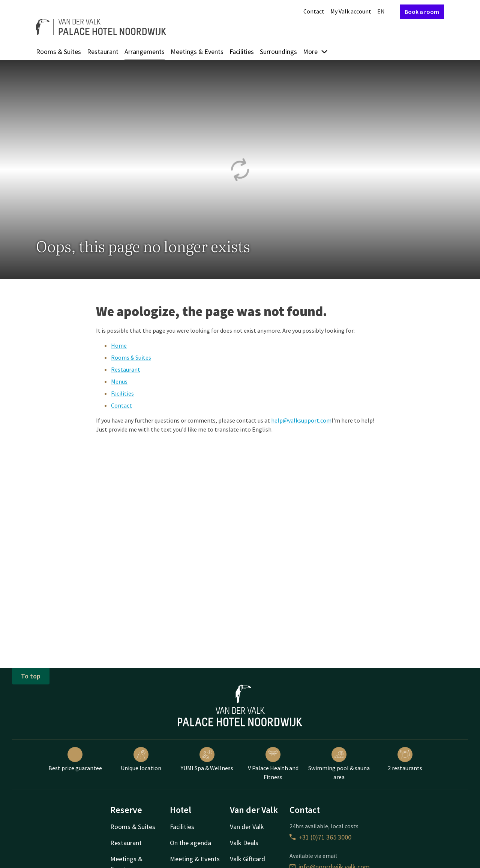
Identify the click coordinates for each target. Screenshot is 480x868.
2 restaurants (405, 759)
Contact (314, 11)
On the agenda (190, 843)
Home (119, 345)
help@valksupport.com (301, 420)
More (316, 52)
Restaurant (103, 52)
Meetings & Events (197, 52)
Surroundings (278, 52)
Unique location (141, 759)
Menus (119, 381)
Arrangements (145, 52)
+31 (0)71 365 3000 (320, 837)
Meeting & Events (195, 859)
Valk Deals (244, 843)
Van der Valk (247, 827)
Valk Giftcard (247, 859)
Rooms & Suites (58, 52)
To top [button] (31, 676)
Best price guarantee (75, 759)
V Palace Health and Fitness (273, 764)
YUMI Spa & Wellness (207, 759)
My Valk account (351, 11)
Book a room (422, 12)
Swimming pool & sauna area (339, 764)
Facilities (242, 52)
